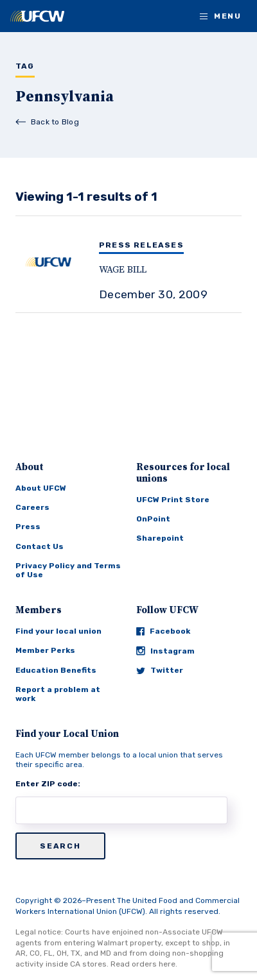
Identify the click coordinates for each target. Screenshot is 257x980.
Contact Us (40, 546)
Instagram (165, 651)
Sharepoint (160, 538)
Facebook (163, 631)
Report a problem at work (58, 694)
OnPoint (153, 519)
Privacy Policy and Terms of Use (68, 570)
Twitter (160, 670)
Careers (32, 507)
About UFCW (41, 488)
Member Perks (45, 650)
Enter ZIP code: (48, 784)
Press (28, 527)
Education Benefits (56, 670)
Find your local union (58, 631)
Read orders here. (144, 964)
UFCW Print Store (173, 500)
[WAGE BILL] (128, 275)
